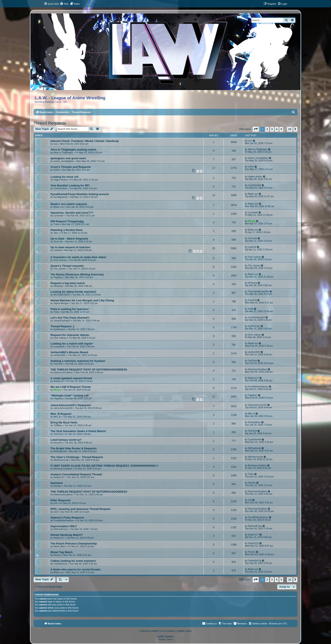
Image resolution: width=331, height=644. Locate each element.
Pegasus (58, 277)
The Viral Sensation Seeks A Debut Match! (78, 431)
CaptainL (253, 395)
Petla (56, 312)
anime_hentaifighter (64, 161)
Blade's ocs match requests (69, 204)
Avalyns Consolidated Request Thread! (76, 474)
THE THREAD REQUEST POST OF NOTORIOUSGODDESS (89, 370)
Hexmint (58, 443)
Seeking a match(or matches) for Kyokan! (78, 361)
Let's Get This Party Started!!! (70, 318)
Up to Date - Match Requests (69, 239)
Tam (56, 233)
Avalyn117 (59, 381)
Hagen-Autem (61, 180)
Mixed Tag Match (62, 552)
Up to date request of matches (70, 247)
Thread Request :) (62, 326)
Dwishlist (57, 483)
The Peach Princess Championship (74, 544)
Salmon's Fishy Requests (67, 518)
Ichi (55, 503)
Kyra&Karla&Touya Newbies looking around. (80, 194)
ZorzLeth (58, 241)
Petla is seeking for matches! (70, 309)
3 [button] (272, 129)
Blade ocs (253, 194)
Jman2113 (253, 543)
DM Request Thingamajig (67, 221)
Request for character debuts (70, 335)
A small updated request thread (71, 378)
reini (56, 512)
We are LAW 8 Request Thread (71, 387)
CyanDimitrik (60, 188)
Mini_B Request (61, 414)
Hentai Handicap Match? (67, 535)
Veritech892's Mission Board (69, 352)
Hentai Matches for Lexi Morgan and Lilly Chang (82, 300)
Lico (56, 144)
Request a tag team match (68, 283)
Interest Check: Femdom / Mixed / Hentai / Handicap (85, 141)
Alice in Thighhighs (63, 152)
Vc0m (57, 170)
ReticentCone (61, 529)
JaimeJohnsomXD (63, 408)
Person (57, 555)
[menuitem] (64, 4)
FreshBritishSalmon (258, 387)
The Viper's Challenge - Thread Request (77, 457)
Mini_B (57, 417)
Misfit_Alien (60, 546)
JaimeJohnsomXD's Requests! (71, 405)
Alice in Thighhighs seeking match (73, 150)
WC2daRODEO (62, 295)
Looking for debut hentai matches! (73, 292)
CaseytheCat (60, 564)
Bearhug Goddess (63, 469)
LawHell (58, 250)
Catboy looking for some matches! (73, 561)
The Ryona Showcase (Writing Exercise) (77, 274)
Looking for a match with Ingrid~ (72, 344)
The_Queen (60, 269)
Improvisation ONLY (64, 526)
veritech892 (60, 355)
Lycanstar (59, 216)
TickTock (58, 364)
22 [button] (290, 129)
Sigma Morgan (61, 303)
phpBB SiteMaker (165, 637)
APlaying (58, 286)
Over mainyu (60, 260)
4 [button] (277, 129)
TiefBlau (58, 425)
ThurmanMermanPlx (259, 291)
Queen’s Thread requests (67, 266)
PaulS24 (252, 300)
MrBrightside (60, 451)
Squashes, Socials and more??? (72, 213)
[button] (256, 129)
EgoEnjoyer (60, 329)
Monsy (252, 221)
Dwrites (58, 486)
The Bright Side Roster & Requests (74, 448)
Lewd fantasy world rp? (66, 440)
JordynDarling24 (62, 321)
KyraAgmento (61, 197)
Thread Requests (50, 123)
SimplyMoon (254, 422)
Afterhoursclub (61, 460)
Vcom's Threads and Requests (71, 167)
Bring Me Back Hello (64, 422)
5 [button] (281, 129)
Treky (56, 224)
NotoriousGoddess (63, 372)
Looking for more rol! (64, 177)
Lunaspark (59, 346)
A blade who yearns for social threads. (76, 569)
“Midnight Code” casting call (69, 395)
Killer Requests (61, 500)
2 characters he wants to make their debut (78, 257)
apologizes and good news (68, 158)
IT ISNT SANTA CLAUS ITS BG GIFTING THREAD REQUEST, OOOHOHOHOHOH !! (104, 466)
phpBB (155, 631)
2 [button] (267, 129)
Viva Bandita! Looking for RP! (70, 185)
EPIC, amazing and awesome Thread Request (80, 509)
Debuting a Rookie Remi (66, 230)
